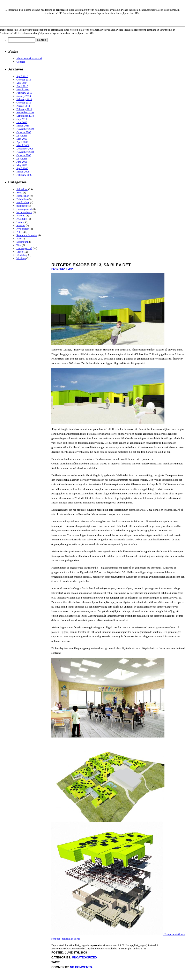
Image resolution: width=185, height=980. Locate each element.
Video (20, 252)
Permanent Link (62, 269)
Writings (21, 258)
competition (23, 196)
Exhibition (22, 199)
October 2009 (24, 132)
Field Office (23, 202)
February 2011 (24, 109)
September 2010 (25, 116)
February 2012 (24, 99)
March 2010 (23, 126)
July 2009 (22, 135)
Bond (19, 192)
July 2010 (22, 119)
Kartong (21, 215)
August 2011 (23, 106)
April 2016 (22, 76)
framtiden (22, 206)
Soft (19, 238)
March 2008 (23, 172)
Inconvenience (24, 212)
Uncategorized (24, 248)
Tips (19, 245)
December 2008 (25, 149)
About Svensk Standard (29, 58)
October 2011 (24, 103)
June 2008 (22, 162)
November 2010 (25, 112)
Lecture (21, 222)
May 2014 (22, 83)
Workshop (22, 255)
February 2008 (24, 175)
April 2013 (22, 86)
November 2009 (25, 129)
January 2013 (24, 96)
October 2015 (24, 80)
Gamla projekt (24, 209)
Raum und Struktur (27, 235)
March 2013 (23, 89)
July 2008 (22, 158)
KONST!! (22, 219)
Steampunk (23, 242)
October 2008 (24, 155)
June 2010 (22, 122)
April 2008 (22, 168)
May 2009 (22, 139)
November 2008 (25, 152)
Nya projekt (23, 229)
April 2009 (22, 142)
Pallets (20, 232)
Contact (21, 62)
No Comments (81, 967)
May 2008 (22, 165)
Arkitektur (22, 189)
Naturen (21, 225)
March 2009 (23, 145)
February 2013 (24, 93)
